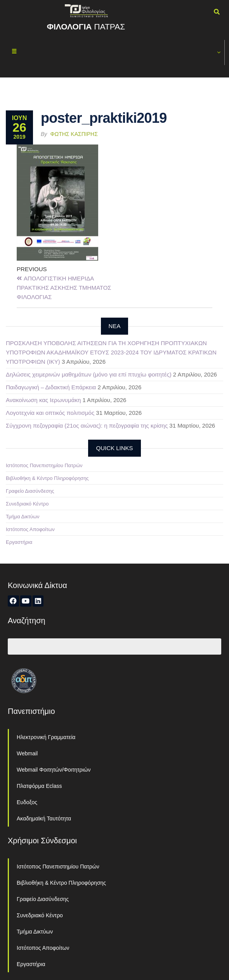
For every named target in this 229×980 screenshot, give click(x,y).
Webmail (27, 753)
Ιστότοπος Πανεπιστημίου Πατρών (44, 465)
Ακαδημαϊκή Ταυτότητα (44, 818)
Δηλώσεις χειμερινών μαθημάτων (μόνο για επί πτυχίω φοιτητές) (89, 374)
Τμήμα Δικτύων (23, 517)
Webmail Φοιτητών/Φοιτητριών (54, 770)
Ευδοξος (27, 802)
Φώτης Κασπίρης (74, 134)
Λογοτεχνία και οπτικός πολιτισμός (50, 413)
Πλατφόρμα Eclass (39, 786)
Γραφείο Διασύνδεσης (30, 491)
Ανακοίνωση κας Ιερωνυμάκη (43, 400)
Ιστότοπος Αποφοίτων (30, 529)
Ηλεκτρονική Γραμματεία (46, 737)
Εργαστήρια (19, 542)
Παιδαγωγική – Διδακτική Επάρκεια (51, 387)
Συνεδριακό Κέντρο (27, 504)
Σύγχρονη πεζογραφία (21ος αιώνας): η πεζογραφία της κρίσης (87, 426)
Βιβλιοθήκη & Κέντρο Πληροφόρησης (47, 478)
